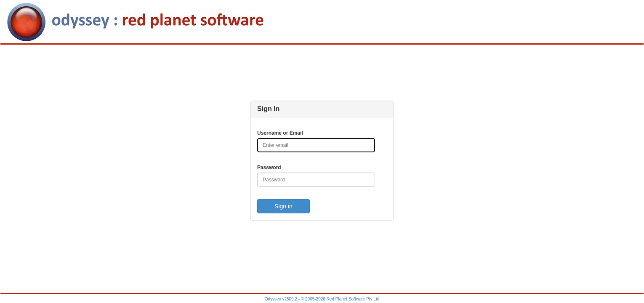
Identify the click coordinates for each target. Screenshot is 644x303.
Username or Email (280, 133)
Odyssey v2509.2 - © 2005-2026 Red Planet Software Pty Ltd (322, 299)
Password (269, 167)
